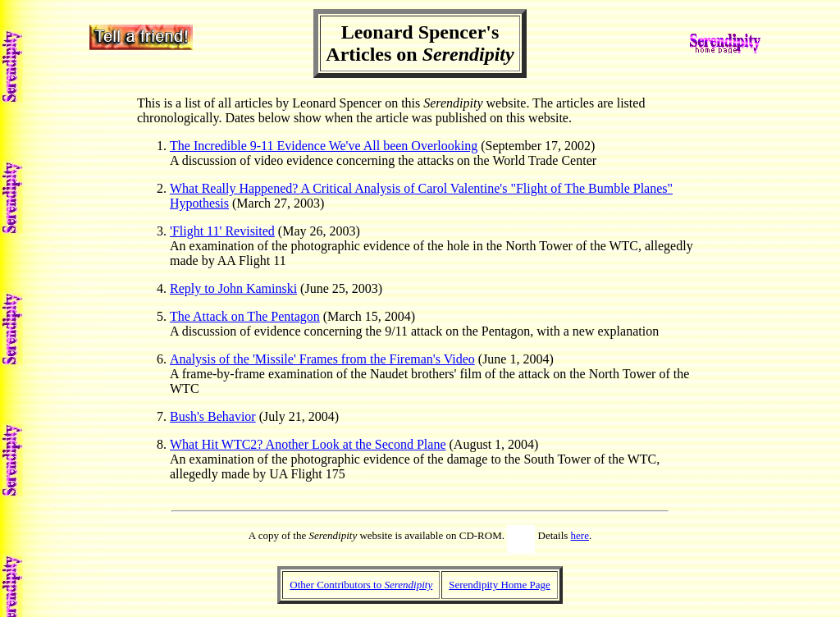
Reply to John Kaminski (233, 288)
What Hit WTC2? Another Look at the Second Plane (308, 444)
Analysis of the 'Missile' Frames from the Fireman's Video (322, 359)
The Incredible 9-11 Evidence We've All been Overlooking (324, 146)
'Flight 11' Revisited (222, 231)
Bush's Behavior (213, 416)
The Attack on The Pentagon (245, 316)
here (580, 535)
